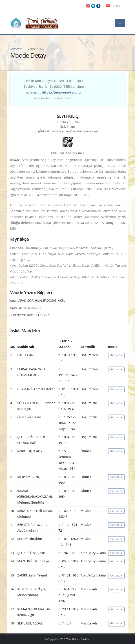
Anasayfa (16, 49)
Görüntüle (116, 355)
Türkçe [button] (114, 6)
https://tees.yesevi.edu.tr (61, 92)
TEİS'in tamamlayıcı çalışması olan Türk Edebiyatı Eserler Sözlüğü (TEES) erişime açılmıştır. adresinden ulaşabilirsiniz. (54, 89)
